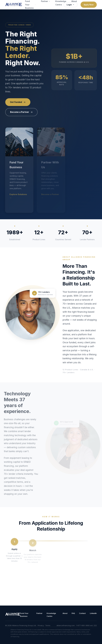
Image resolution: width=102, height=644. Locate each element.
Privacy (41, 625)
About (65, 613)
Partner (39, 613)
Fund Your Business (24, 615)
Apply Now (89, 5)
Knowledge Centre (51, 615)
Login (71, 5)
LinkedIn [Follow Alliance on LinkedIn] (93, 613)
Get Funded (18, 102)
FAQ (73, 613)
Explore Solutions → (18, 196)
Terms (48, 625)
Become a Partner (21, 112)
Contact (82, 613)
